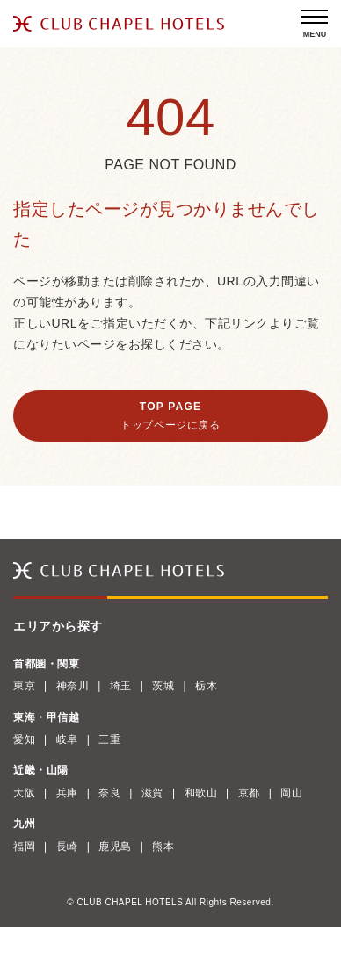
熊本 (163, 847)
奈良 (109, 793)
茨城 (163, 686)
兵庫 (67, 793)
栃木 (206, 686)
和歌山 (201, 793)
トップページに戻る (170, 425)
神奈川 (73, 686)
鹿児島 (115, 847)
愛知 (24, 739)
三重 (109, 739)
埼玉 (121, 686)
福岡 (24, 847)
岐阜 (67, 739)
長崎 (67, 847)
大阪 (24, 793)
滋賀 (152, 793)
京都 (249, 793)
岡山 (291, 793)
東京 (24, 686)
